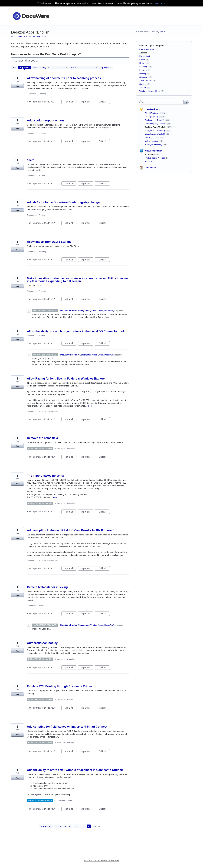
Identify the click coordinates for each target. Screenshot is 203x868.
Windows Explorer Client (48, 411)
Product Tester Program (155, 158)
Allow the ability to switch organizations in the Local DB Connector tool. (76, 331)
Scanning (43, 94)
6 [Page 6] (79, 826)
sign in (162, 32)
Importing (43, 252)
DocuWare (150, 168)
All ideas (143, 53)
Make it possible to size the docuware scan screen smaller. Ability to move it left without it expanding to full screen (77, 280)
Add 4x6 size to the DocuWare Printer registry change (63, 202)
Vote (17, 86)
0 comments (32, 94)
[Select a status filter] (84, 68)
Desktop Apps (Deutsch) (155, 124)
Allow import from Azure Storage (49, 242)
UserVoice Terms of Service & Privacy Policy (102, 861)
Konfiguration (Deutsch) (155, 131)
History (142, 63)
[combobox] (162, 102)
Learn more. (159, 3)
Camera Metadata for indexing (47, 587)
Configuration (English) (155, 120)
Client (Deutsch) (152, 113)
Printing (42, 215)
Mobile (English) (152, 141)
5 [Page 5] (75, 826)
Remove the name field (43, 438)
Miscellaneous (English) (155, 134)
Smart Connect (146, 81)
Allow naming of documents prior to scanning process (64, 78)
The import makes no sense (46, 476)
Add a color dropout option (45, 120)
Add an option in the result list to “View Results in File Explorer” (71, 530)
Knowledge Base (154, 151)
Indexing (42, 606)
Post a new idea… (147, 49)
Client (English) (152, 117)
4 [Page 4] (70, 826)
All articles (149, 161)
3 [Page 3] (65, 826)
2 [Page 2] (60, 826)
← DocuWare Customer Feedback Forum (29, 36)
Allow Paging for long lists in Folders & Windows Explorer (66, 379)
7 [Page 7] (84, 826)
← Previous (46, 826)
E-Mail (70, 800)
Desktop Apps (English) (156, 127)
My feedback (106, 68)
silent (31, 160)
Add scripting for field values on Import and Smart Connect (67, 727)
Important (87, 102)
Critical (104, 102)
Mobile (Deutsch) (152, 138)
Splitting (143, 84)
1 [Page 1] (56, 826)
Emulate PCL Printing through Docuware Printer (60, 686)
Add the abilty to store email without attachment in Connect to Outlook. (75, 770)
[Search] (186, 102)
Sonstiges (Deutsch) (154, 145)
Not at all (70, 102)
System (42, 176)
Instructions (150, 154)
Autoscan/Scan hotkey (42, 643)
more (90, 406)
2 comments (60, 800)
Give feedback (152, 109)
